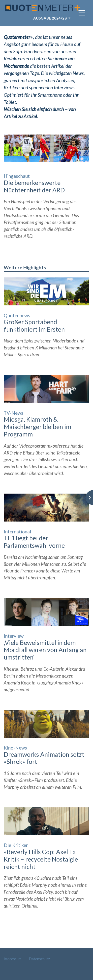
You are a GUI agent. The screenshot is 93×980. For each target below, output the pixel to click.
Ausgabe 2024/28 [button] (50, 18)
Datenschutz (39, 959)
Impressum (13, 959)
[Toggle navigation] (82, 13)
